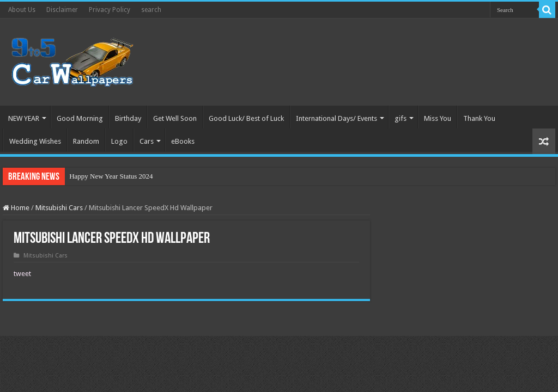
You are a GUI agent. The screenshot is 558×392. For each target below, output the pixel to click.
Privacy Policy (110, 10)
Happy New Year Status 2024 (111, 176)
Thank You (479, 118)
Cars (147, 141)
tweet (22, 274)
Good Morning (80, 118)
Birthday (128, 118)
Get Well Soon (175, 118)
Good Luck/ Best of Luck (246, 118)
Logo (119, 141)
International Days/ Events (336, 118)
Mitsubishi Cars (59, 208)
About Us (22, 10)
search (151, 10)
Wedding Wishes (35, 141)
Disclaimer (62, 10)
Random (86, 141)
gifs (401, 118)
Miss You (438, 118)
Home (16, 208)
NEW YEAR (24, 118)
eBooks (183, 141)
